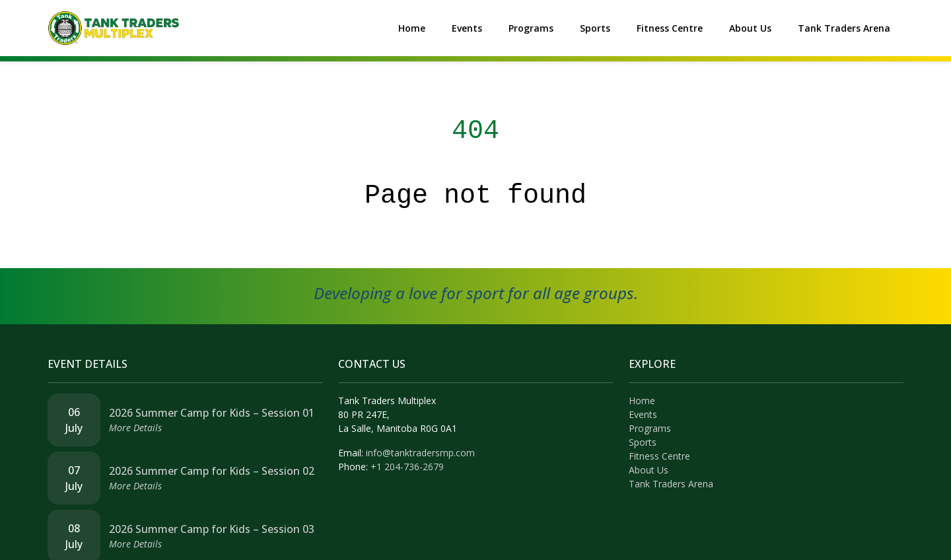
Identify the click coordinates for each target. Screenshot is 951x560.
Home (412, 28)
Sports (595, 28)
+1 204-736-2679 (407, 467)
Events (467, 28)
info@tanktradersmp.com (420, 453)
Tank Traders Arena (844, 28)
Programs (531, 28)
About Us (750, 28)
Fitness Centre (670, 28)
